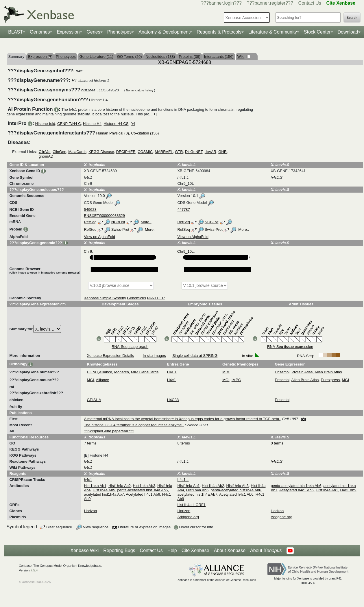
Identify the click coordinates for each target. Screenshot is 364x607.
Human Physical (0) (113, 133)
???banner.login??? (221, 3)
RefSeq (90, 222)
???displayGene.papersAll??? (109, 431)
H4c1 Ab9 (348, 490)
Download (348, 32)
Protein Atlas (302, 372)
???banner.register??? (270, 3)
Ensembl (282, 372)
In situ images (154, 356)
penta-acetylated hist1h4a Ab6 (142, 490)
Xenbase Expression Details (110, 356)
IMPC (236, 380)
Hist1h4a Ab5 (104, 490)
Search (352, 18)
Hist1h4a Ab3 (144, 486)
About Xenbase (230, 550)
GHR (222, 152)
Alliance (106, 372)
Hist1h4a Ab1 (95, 486)
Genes (94, 32)
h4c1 (88, 480)
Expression (68, 32)
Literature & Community (273, 32)
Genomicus (136, 298)
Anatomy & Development (164, 32)
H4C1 (172, 372)
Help (172, 550)
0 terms (277, 443)
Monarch (122, 372)
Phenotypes (120, 32)
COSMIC (145, 152)
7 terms (90, 443)
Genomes (40, 32)
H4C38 (173, 400)
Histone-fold (45, 124)
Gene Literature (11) (96, 57)
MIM (135, 372)
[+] (155, 114)
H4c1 (171, 380)
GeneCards (149, 372)
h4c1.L (183, 480)
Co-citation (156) (145, 133)
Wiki (244, 57)
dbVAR (210, 152)
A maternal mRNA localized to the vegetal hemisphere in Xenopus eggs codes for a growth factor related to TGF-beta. (182, 419)
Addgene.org (188, 517)
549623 (90, 210)
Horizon (90, 511)
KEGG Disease (101, 152)
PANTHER (156, 298)
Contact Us (310, 3)
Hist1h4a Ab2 (120, 486)
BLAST (15, 32)
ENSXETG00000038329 (104, 216)
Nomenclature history (140, 90)
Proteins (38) (189, 57)
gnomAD (46, 156)
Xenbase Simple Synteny (105, 298)
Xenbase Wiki (84, 550)
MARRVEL (164, 152)
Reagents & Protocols (219, 32)
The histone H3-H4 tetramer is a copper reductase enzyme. (133, 425)
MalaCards (77, 152)
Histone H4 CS (116, 124)
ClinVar (45, 152)
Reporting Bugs (119, 550)
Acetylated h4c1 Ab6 (143, 494)
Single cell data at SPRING (195, 356)
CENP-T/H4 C (69, 124)
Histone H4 (92, 124)
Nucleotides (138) (160, 57)
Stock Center (317, 32)
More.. (146, 222)
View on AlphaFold (99, 237)
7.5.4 (34, 570)
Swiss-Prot (120, 229)
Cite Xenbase (195, 550)
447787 (183, 210)
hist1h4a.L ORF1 (191, 505)
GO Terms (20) (130, 57)
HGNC (92, 372)
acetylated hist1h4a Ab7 (104, 494)
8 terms (183, 443)
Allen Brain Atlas (328, 372)
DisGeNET (194, 152)
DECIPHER (126, 152)
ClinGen (59, 152)
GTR (179, 152)
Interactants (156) (219, 57)
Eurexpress (330, 380)
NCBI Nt (118, 222)
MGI (90, 380)
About (266, 551)
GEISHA (94, 400)
